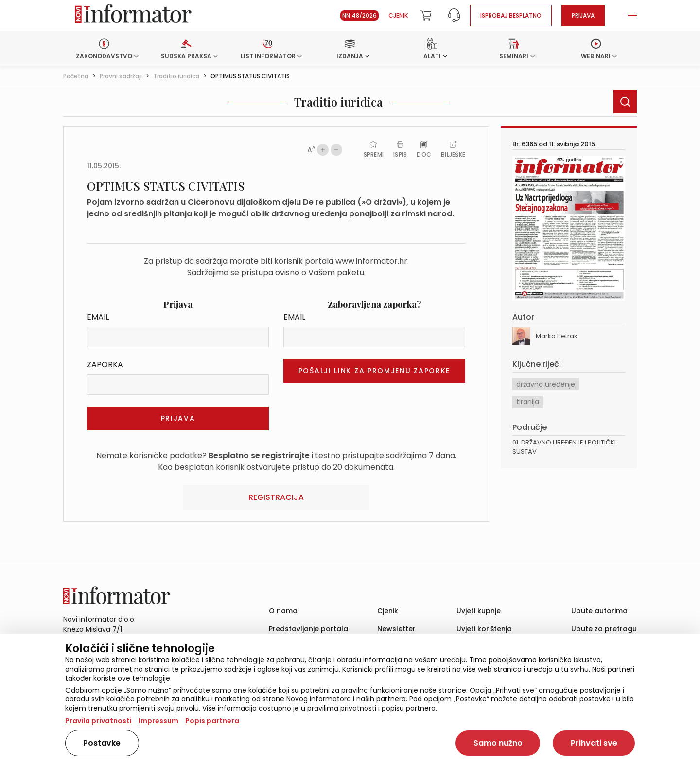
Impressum (158, 721)
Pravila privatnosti (98, 721)
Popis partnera (212, 721)
